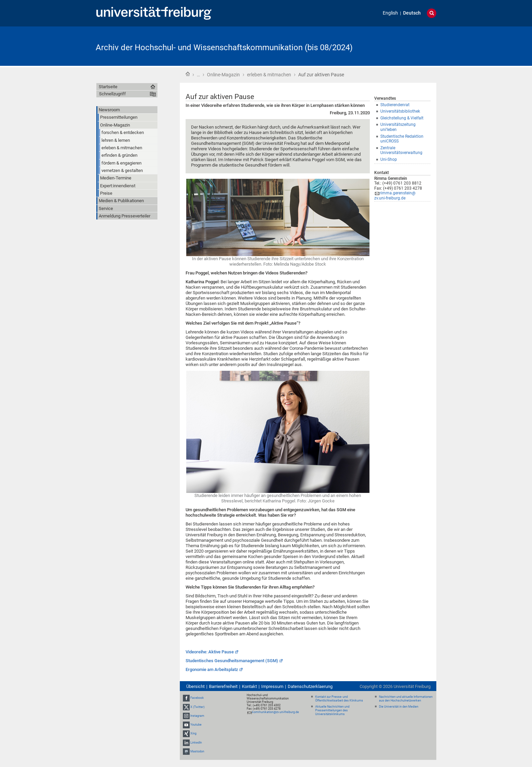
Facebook (197, 698)
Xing (193, 733)
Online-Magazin (223, 75)
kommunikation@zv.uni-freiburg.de (275, 712)
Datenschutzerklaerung (310, 686)
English (390, 13)
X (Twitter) (197, 707)
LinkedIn (196, 743)
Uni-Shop (389, 159)
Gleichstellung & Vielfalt (402, 118)
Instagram (197, 716)
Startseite (188, 74)
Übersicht (195, 686)
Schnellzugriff (112, 94)
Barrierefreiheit (223, 686)
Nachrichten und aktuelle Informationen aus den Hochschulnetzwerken (406, 699)
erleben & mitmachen (269, 75)
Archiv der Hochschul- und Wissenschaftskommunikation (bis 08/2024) (224, 47)
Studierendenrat (395, 105)
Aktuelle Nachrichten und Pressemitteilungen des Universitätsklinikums (332, 710)
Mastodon (197, 751)
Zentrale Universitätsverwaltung (401, 150)
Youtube (196, 725)
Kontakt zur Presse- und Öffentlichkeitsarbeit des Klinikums (339, 699)
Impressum (272, 686)
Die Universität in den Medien (399, 707)
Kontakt (249, 686)
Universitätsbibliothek (400, 111)
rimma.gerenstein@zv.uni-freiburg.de (395, 196)
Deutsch (412, 13)
